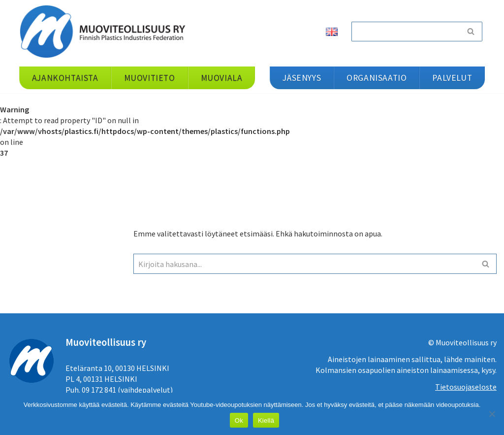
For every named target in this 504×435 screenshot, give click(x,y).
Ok (239, 420)
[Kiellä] (492, 414)
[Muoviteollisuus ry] (106, 31)
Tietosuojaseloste (466, 387)
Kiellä (266, 420)
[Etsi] (406, 32)
